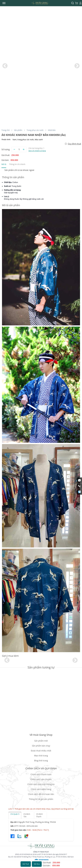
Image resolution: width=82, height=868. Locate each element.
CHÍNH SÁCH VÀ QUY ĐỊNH (41, 768)
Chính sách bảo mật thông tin (41, 784)
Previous (5, 66)
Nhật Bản (52, 130)
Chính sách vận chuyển (41, 779)
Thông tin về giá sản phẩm (41, 799)
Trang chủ (6, 130)
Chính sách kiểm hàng (41, 789)
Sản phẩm (18, 130)
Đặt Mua (37, 864)
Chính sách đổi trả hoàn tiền (41, 794)
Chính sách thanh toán (41, 774)
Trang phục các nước (35, 130)
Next (77, 66)
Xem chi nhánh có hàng (37, 151)
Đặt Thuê (26, 864)
